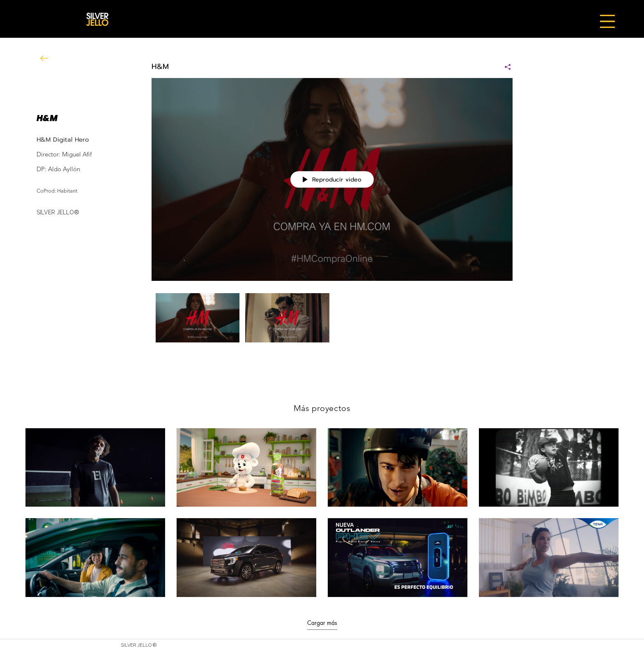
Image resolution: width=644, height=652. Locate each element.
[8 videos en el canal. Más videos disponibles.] (322, 513)
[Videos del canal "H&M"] (332, 320)
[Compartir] (505, 67)
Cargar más (322, 623)
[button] (607, 21)
